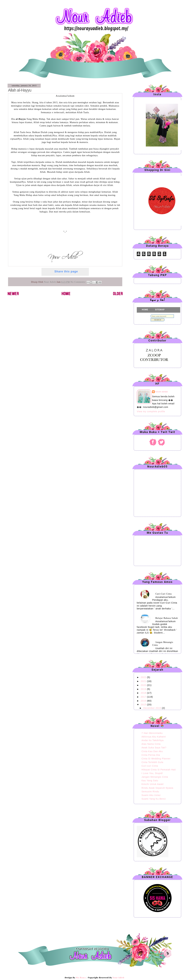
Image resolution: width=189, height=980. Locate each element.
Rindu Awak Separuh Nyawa (157, 788)
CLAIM (145, 315)
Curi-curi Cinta (150, 766)
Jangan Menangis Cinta (155, 777)
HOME (145, 310)
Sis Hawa (81, 978)
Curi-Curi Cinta (164, 594)
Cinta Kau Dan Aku (152, 751)
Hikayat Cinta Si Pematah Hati (159, 770)
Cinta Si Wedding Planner (156, 759)
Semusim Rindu (150, 792)
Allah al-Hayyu (20, 90)
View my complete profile (151, 411)
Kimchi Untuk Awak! (153, 784)
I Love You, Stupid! (152, 773)
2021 (144, 681)
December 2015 (153, 708)
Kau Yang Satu (150, 781)
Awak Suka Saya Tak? (154, 748)
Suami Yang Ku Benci (154, 799)
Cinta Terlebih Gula (152, 762)
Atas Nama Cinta (151, 744)
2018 (144, 693)
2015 (144, 705)
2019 (144, 689)
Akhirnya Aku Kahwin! (154, 737)
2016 (144, 701)
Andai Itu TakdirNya (153, 740)
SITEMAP (160, 310)
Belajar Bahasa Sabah (167, 618)
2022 (144, 677)
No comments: (79, 282)
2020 (144, 685)
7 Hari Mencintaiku (152, 733)
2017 (144, 697)
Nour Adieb (27, 10)
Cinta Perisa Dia (151, 755)
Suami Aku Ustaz (151, 795)
